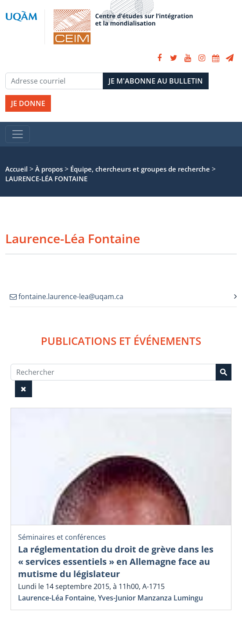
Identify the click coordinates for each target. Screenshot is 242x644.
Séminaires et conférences (62, 537)
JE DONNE (28, 103)
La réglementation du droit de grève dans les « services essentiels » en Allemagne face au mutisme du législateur (116, 562)
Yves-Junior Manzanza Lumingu (150, 598)
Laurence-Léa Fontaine (56, 598)
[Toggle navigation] (18, 134)
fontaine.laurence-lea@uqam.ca (67, 296)
